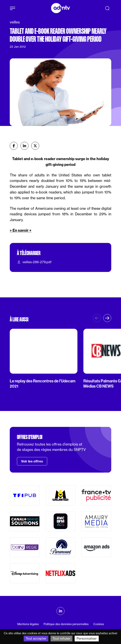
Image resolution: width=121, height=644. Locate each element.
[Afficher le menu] (13, 8)
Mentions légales (28, 624)
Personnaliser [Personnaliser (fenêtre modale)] (87, 638)
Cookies (99, 624)
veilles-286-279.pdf (34, 262)
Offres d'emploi (30, 437)
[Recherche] (107, 8)
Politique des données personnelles (66, 624)
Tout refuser (61, 638)
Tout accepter (36, 638)
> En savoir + (21, 230)
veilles (15, 22)
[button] (107, 318)
